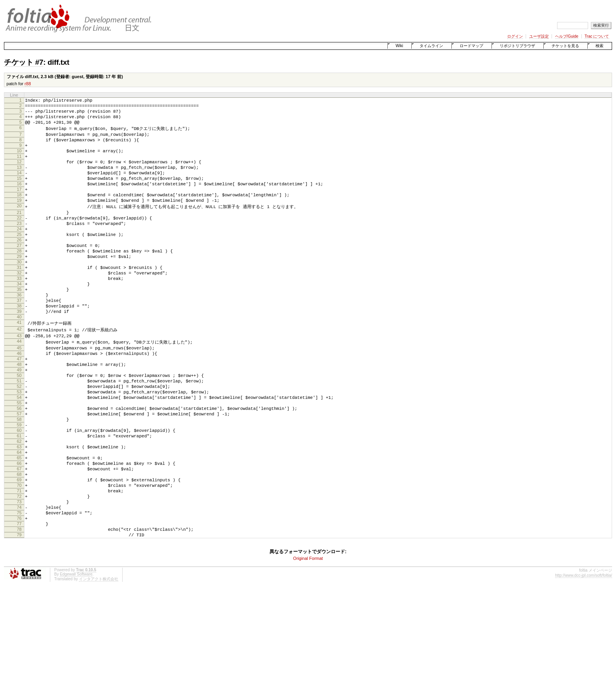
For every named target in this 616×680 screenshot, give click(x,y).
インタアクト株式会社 (99, 668)
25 (19, 261)
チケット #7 (24, 62)
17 (19, 207)
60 (19, 496)
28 (19, 281)
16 (19, 201)
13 (19, 181)
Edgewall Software (76, 663)
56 (19, 469)
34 (19, 321)
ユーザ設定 (539, 36)
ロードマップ (471, 46)
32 (19, 308)
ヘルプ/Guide (567, 36)
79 (19, 623)
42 (19, 375)
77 (19, 609)
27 (19, 274)
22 (19, 241)
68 (19, 549)
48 (19, 416)
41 (19, 368)
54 (19, 456)
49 (19, 422)
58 (19, 483)
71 (19, 569)
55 (19, 462)
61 (19, 503)
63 (19, 516)
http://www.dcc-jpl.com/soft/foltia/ (584, 664)
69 (19, 556)
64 (19, 523)
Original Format (308, 647)
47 (19, 409)
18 (19, 214)
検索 (599, 46)
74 (19, 589)
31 (19, 301)
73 (19, 583)
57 (19, 476)
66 (19, 536)
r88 (28, 84)
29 (19, 288)
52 (19, 442)
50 (19, 429)
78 (19, 616)
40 (19, 361)
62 (19, 509)
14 (19, 187)
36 (19, 335)
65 (19, 529)
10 (19, 161)
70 (19, 563)
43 (19, 382)
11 (19, 167)
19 (19, 221)
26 (19, 268)
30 (19, 294)
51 (19, 436)
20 (19, 227)
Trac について (597, 36)
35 (19, 328)
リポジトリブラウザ (517, 46)
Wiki (399, 46)
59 (19, 489)
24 (19, 254)
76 (19, 603)
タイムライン (431, 46)
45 (19, 396)
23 (19, 248)
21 (19, 234)
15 (19, 194)
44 (19, 389)
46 (19, 402)
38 (19, 348)
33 (19, 314)
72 (19, 576)
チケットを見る (565, 46)
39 (19, 355)
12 (19, 174)
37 (19, 341)
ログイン (515, 36)
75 (19, 596)
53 (19, 449)
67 (19, 543)
